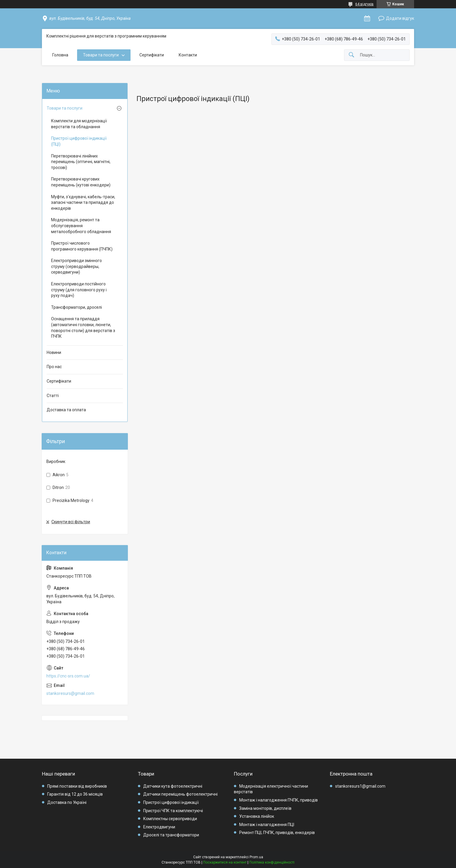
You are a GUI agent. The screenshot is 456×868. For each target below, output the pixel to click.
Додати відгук (400, 18)
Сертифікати (152, 55)
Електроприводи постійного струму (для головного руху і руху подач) (79, 290)
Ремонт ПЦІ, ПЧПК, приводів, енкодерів (277, 833)
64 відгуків (364, 4)
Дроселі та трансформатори (171, 835)
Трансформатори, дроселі (76, 307)
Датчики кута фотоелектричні (173, 786)
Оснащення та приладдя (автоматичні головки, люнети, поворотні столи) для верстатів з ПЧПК (83, 327)
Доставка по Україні (67, 802)
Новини (54, 352)
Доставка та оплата (66, 410)
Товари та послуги (101, 55)
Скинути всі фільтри (71, 522)
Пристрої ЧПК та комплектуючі (173, 811)
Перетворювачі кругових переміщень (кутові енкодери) (81, 182)
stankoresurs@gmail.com (70, 693)
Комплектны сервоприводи (170, 819)
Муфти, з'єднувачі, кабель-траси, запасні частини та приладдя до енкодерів (83, 203)
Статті (53, 396)
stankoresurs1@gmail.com (360, 786)
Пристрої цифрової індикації (171, 802)
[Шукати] (351, 55)
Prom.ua (256, 857)
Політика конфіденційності (272, 862)
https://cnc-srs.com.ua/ (68, 676)
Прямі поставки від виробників (77, 786)
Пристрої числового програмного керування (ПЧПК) (82, 246)
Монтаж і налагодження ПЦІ (267, 825)
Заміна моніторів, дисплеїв (265, 808)
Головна (60, 55)
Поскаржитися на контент (225, 862)
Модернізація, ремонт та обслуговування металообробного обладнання (81, 226)
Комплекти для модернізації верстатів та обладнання (79, 124)
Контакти (188, 55)
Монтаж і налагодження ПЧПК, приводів (279, 800)
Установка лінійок (257, 816)
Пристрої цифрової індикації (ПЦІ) (79, 141)
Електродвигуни (159, 827)
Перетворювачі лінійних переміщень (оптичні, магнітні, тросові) (81, 162)
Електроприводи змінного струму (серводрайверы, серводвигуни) (76, 266)
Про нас (54, 367)
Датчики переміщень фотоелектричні (180, 794)
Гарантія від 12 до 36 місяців (75, 794)
